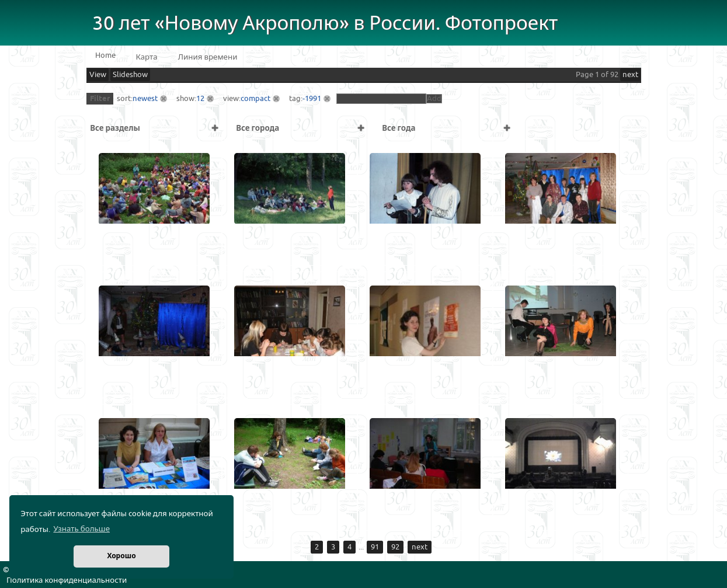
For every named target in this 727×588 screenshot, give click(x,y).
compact (255, 99)
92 (395, 547)
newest (145, 99)
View (98, 75)
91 (375, 547)
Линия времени (208, 57)
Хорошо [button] (121, 556)
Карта (147, 57)
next (630, 75)
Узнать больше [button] (81, 529)
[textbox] (381, 99)
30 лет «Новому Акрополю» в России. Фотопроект (325, 24)
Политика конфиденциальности (67, 580)
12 (200, 99)
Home (105, 55)
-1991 (312, 99)
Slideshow (130, 75)
